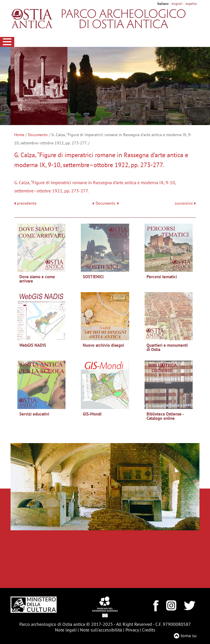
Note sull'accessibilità (101, 630)
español (191, 4)
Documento (38, 135)
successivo (185, 203)
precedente (27, 203)
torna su (189, 635)
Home (19, 135)
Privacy (132, 630)
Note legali (66, 630)
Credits (149, 630)
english (177, 4)
